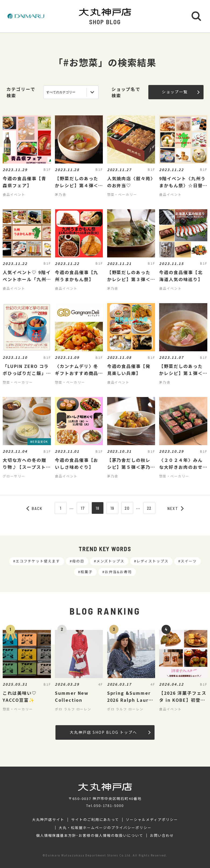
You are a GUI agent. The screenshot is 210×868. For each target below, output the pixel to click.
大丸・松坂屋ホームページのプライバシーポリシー (105, 828)
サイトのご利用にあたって (95, 820)
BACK (34, 508)
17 (83, 508)
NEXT (176, 508)
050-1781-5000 (109, 805)
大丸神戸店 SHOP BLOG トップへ (110, 732)
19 (113, 508)
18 (98, 508)
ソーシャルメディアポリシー (152, 820)
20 (127, 508)
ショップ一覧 (181, 92)
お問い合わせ (162, 835)
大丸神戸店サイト (48, 820)
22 (149, 508)
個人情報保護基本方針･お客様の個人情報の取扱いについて (90, 835)
